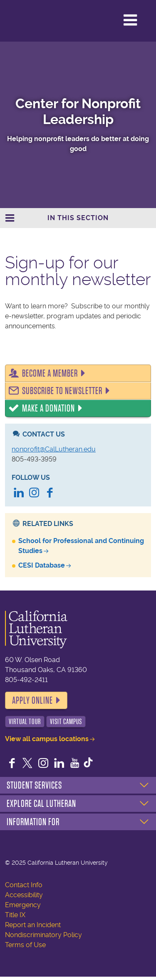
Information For (33, 822)
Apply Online (32, 700)
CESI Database (42, 565)
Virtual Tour (25, 722)
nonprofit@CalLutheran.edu (54, 449)
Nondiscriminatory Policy (43, 935)
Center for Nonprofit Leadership (78, 112)
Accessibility (24, 895)
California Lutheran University (41, 20)
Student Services (34, 785)
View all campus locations (47, 739)
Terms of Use (25, 945)
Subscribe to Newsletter (62, 391)
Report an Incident (33, 925)
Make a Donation (48, 408)
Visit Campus (66, 722)
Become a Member (50, 373)
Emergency (23, 905)
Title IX (15, 915)
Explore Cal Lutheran (41, 804)
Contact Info (24, 885)
